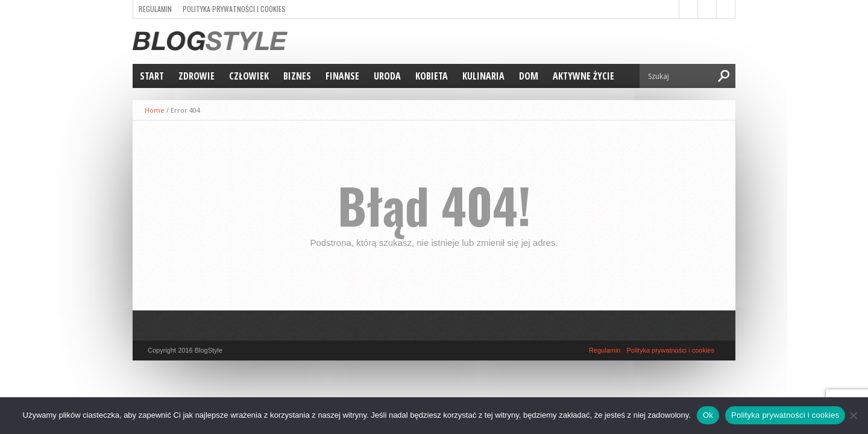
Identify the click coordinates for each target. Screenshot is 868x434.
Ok (708, 415)
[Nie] (853, 415)
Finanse (342, 76)
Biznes (297, 76)
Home (155, 110)
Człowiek (249, 76)
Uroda (387, 76)
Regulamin (155, 9)
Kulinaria (483, 76)
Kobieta (432, 76)
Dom (529, 76)
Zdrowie (197, 76)
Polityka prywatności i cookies (234, 9)
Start (152, 76)
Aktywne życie (583, 76)
